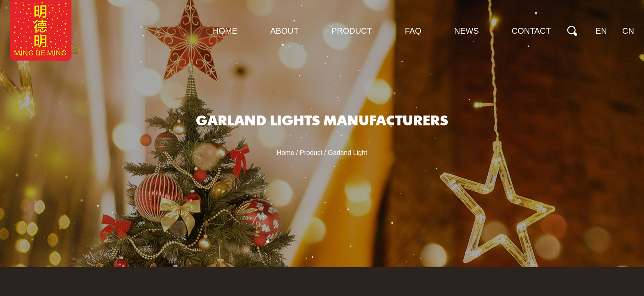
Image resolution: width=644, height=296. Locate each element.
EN (601, 31)
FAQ (413, 31)
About (284, 31)
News (467, 31)
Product (352, 31)
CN (628, 31)
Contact (531, 31)
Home (225, 31)
